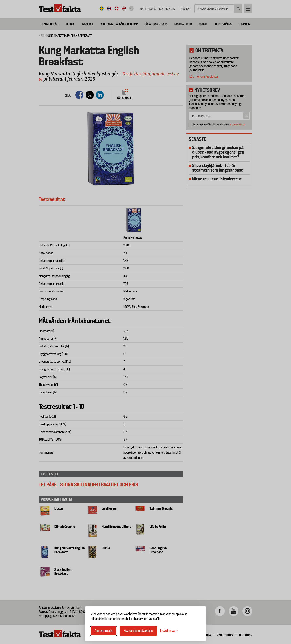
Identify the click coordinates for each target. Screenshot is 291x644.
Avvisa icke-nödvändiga (138, 631)
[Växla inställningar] (169, 631)
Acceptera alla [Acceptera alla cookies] (104, 631)
